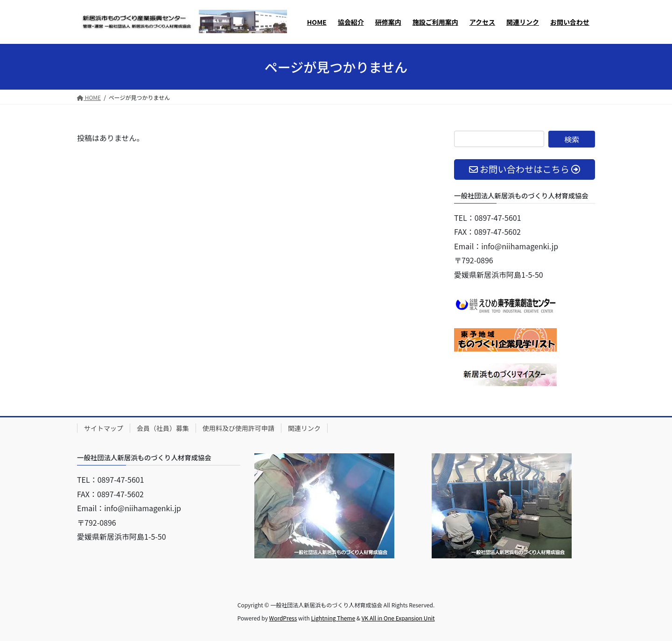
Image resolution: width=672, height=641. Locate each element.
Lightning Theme (333, 618)
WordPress (283, 618)
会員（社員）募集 (163, 428)
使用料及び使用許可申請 (238, 428)
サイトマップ (104, 428)
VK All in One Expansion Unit (398, 618)
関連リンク (304, 428)
